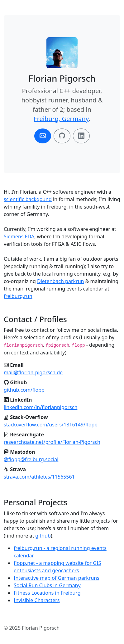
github (43, 536)
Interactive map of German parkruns (57, 578)
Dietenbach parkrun (60, 281)
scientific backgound (28, 199)
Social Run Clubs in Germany (47, 585)
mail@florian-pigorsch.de (33, 372)
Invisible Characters (37, 600)
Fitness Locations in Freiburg (47, 593)
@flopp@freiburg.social (31, 459)
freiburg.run (18, 296)
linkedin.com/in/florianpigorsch (41, 407)
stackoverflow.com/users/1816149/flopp (51, 425)
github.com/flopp (24, 390)
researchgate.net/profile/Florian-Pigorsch (52, 442)
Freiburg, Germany (61, 119)
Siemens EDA (19, 236)
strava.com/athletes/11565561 (39, 477)
